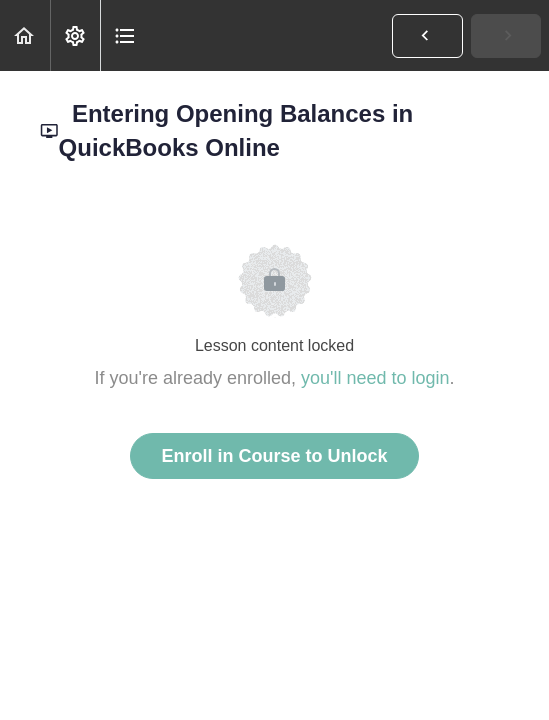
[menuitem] (75, 35)
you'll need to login (375, 378)
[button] (25, 35)
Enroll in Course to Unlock (274, 456)
